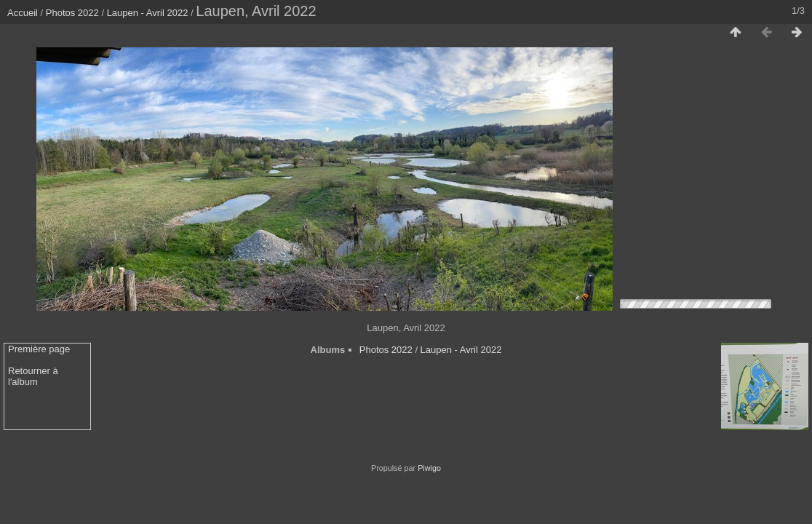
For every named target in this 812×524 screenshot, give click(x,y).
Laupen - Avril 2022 (148, 13)
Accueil (23, 13)
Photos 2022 (72, 13)
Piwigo (429, 468)
